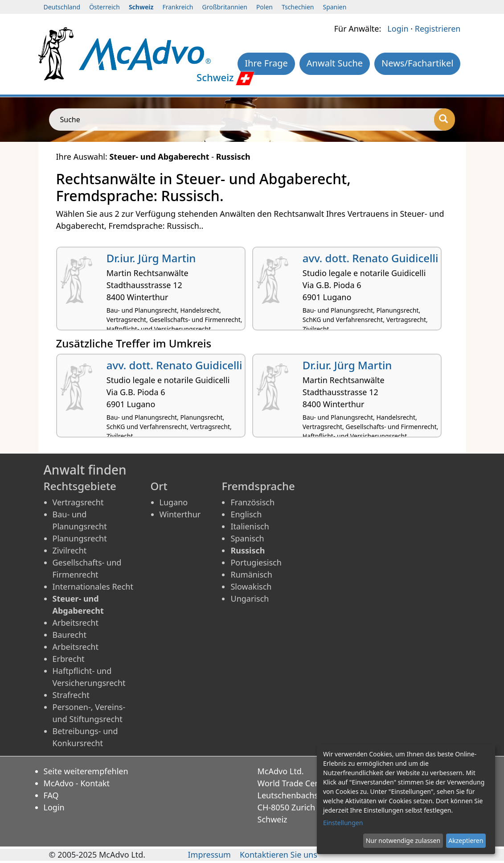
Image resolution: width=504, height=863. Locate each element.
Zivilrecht (70, 550)
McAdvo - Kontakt (77, 783)
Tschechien (298, 7)
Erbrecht (69, 659)
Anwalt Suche (335, 63)
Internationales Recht (93, 586)
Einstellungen (343, 823)
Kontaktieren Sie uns (279, 855)
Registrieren (438, 29)
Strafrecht (71, 695)
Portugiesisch (256, 562)
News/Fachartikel (417, 63)
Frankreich (178, 7)
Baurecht (70, 635)
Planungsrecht (80, 538)
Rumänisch (251, 574)
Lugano (174, 502)
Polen (264, 7)
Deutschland (62, 7)
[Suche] (445, 120)
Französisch (252, 502)
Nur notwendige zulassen (403, 840)
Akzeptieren (466, 840)
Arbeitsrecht (76, 623)
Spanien (334, 7)
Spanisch (247, 538)
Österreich (104, 7)
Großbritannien (225, 7)
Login (398, 29)
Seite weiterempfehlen (86, 771)
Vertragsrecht (78, 502)
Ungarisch (250, 599)
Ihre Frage (266, 63)
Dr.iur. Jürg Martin (151, 258)
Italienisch (250, 526)
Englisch (246, 514)
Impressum (209, 855)
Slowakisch (251, 586)
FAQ (51, 795)
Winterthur (180, 514)
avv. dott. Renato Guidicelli (371, 258)
